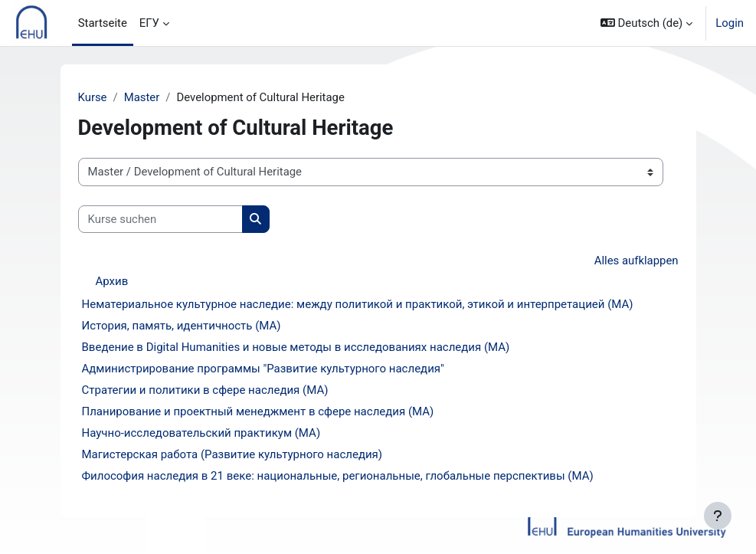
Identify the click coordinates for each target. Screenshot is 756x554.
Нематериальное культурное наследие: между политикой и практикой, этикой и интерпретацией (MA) (358, 304)
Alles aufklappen (637, 261)
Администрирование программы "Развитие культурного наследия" (263, 369)
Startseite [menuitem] (103, 23)
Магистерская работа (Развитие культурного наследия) (232, 454)
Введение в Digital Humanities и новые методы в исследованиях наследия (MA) (296, 347)
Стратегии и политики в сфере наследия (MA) (205, 390)
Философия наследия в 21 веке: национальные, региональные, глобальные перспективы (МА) (338, 476)
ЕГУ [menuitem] (149, 23)
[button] (646, 23)
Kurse (93, 97)
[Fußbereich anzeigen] (718, 516)
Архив (112, 281)
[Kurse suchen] (160, 219)
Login (730, 23)
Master (142, 97)
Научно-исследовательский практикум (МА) (201, 433)
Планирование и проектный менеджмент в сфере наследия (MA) (258, 411)
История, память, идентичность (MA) (182, 326)
